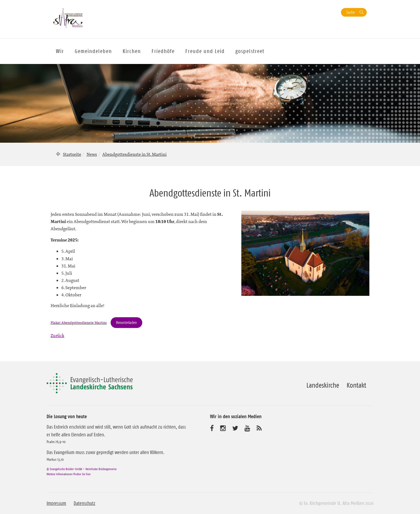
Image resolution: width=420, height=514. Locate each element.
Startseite (72, 154)
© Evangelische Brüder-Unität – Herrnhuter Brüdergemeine (82, 469)
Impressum (56, 503)
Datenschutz (85, 503)
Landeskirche (323, 385)
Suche (350, 12)
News (92, 154)
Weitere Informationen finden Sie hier (69, 474)
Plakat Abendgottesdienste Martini (79, 323)
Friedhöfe (163, 51)
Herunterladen (126, 322)
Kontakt (356, 385)
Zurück (57, 335)
